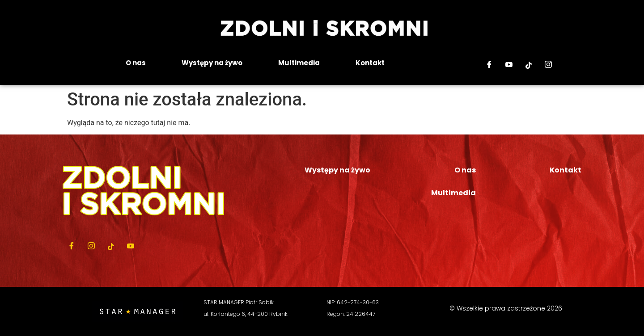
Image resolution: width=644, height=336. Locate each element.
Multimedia (299, 63)
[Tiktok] (529, 65)
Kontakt (370, 63)
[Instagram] (548, 65)
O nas (136, 63)
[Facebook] (489, 65)
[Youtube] (509, 65)
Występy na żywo (212, 63)
